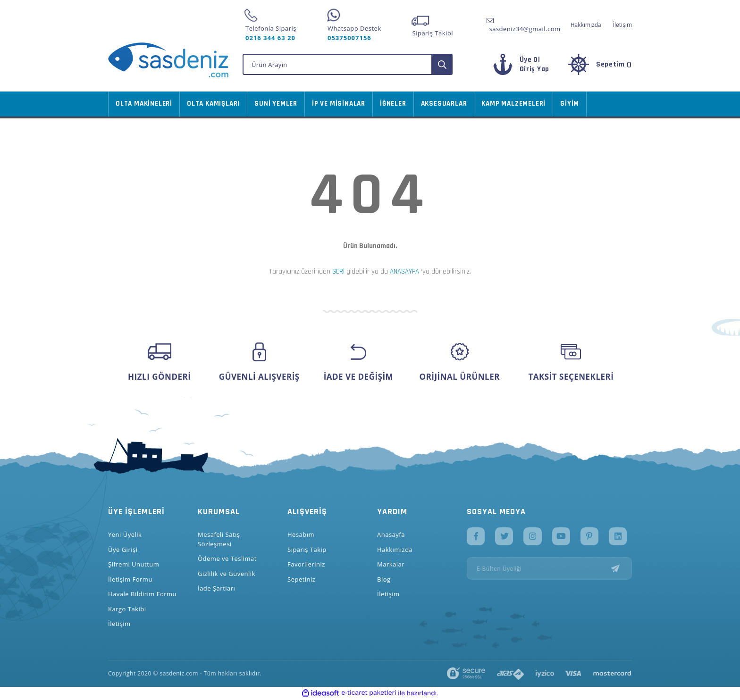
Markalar (391, 564)
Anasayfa (391, 534)
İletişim (622, 25)
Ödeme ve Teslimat (227, 558)
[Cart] (598, 64)
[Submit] (622, 569)
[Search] (348, 64)
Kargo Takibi (127, 609)
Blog (384, 579)
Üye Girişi (123, 550)
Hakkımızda (586, 25)
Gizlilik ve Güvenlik (227, 574)
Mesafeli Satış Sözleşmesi (219, 539)
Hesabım (301, 534)
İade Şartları (216, 588)
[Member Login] (529, 69)
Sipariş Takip (307, 550)
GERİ (338, 271)
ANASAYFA (404, 271)
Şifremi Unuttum (134, 564)
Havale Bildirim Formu (142, 594)
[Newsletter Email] (549, 569)
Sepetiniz (301, 579)
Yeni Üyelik (125, 534)
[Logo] (168, 60)
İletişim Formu (130, 579)
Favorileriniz (306, 564)
